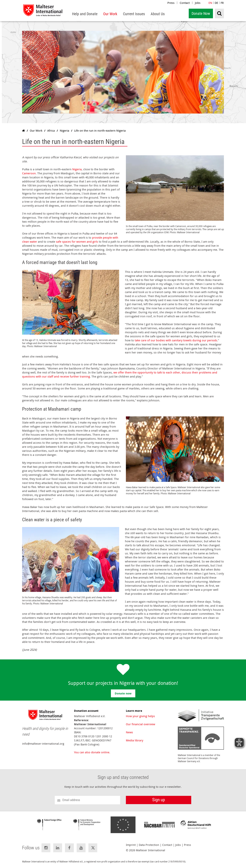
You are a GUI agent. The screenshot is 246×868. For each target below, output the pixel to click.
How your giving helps (140, 716)
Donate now (123, 693)
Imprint (131, 845)
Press (171, 3)
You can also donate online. (92, 752)
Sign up (159, 800)
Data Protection (149, 845)
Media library (135, 740)
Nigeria (77, 169)
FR (222, 3)
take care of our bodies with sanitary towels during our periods (176, 340)
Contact (185, 3)
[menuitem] (85, 14)
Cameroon (29, 173)
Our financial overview (140, 724)
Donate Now (201, 13)
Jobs (198, 3)
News (129, 732)
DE (216, 3)
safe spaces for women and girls (77, 241)
